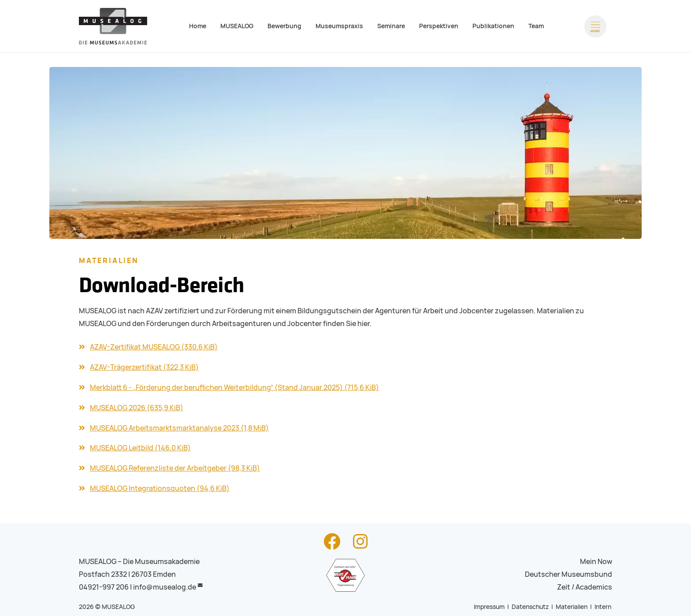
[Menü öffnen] (595, 26)
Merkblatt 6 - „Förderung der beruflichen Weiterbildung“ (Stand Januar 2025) (234, 388)
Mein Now (596, 562)
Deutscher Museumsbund (568, 574)
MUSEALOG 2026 (137, 408)
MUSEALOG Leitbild (140, 448)
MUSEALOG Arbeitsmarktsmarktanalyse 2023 (179, 428)
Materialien (572, 607)
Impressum (489, 607)
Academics (594, 587)
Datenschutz (530, 607)
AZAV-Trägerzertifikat (144, 367)
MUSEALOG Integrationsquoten (160, 488)
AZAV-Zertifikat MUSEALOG (154, 347)
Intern (603, 607)
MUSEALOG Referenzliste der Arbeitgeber (175, 468)
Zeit (564, 587)
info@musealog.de (165, 587)
